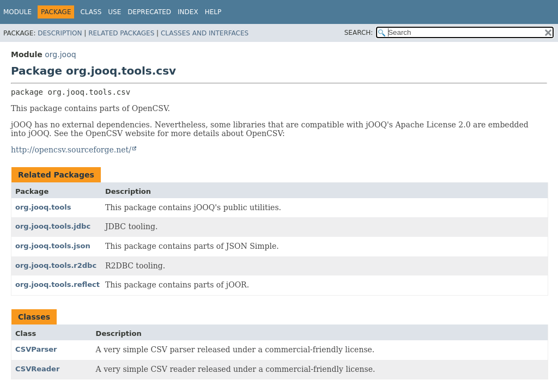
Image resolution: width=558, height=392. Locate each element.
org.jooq (60, 54)
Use (114, 12)
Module (17, 12)
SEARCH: (359, 33)
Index (188, 12)
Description (60, 33)
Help (213, 12)
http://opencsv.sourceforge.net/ (71, 150)
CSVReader (37, 369)
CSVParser (36, 349)
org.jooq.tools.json (53, 246)
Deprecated (149, 12)
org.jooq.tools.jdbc (53, 226)
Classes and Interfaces (205, 33)
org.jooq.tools (43, 207)
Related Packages (121, 33)
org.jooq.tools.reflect (57, 284)
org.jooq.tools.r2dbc (56, 265)
